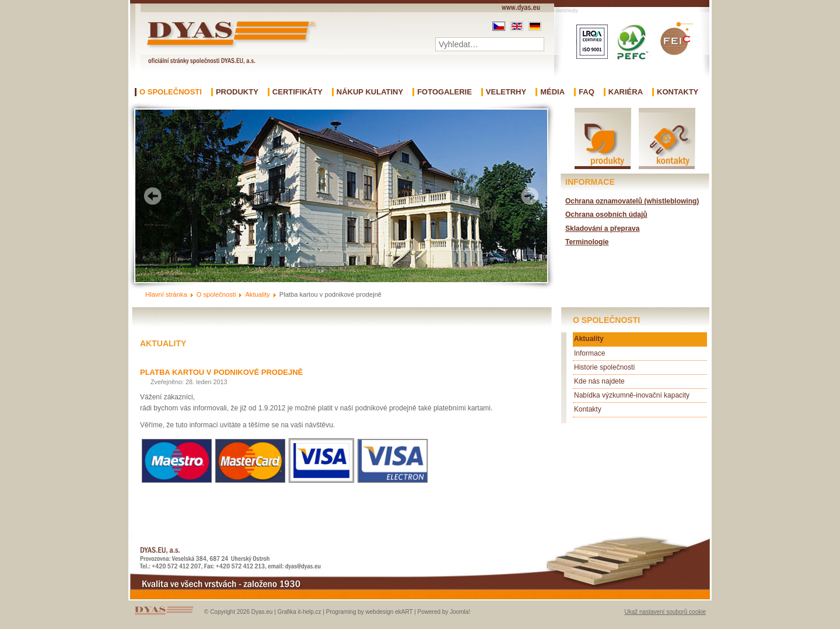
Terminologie (587, 242)
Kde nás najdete (599, 381)
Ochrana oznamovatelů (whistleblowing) (632, 201)
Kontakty (678, 92)
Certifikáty (297, 92)
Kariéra (626, 92)
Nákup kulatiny (370, 92)
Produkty (237, 92)
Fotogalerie (444, 92)
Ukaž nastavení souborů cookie (665, 612)
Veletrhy (506, 92)
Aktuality (589, 339)
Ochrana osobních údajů (606, 215)
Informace (589, 353)
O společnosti (171, 92)
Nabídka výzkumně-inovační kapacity (632, 395)
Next (530, 196)
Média (552, 92)
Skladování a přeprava (602, 229)
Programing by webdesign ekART (370, 612)
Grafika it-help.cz (300, 612)
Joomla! (460, 612)
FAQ (587, 92)
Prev (153, 196)
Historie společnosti (604, 367)
